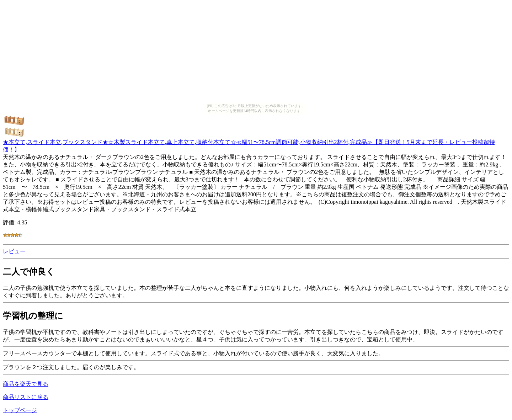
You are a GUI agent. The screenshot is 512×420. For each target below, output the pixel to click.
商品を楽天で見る (26, 384)
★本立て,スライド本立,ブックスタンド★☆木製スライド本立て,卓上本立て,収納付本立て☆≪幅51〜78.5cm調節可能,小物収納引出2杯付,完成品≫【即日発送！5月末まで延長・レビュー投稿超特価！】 (249, 142)
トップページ (20, 410)
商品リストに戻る (26, 397)
